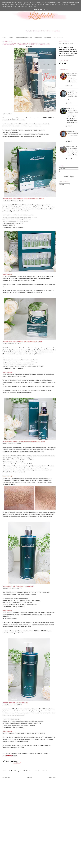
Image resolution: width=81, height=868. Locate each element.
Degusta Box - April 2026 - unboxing (72, 148)
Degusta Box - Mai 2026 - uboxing (72, 75)
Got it (46, 9)
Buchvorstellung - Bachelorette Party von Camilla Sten (73, 133)
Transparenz (38, 38)
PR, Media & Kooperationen (24, 38)
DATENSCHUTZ (58, 38)
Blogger (72, 176)
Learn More (38, 9)
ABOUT (11, 38)
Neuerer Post (6, 777)
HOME (4, 38)
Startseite (29, 777)
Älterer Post (52, 777)
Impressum (48, 38)
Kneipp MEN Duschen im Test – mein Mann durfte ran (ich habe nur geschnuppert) (73, 112)
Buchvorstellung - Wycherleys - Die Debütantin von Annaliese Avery (72, 94)
